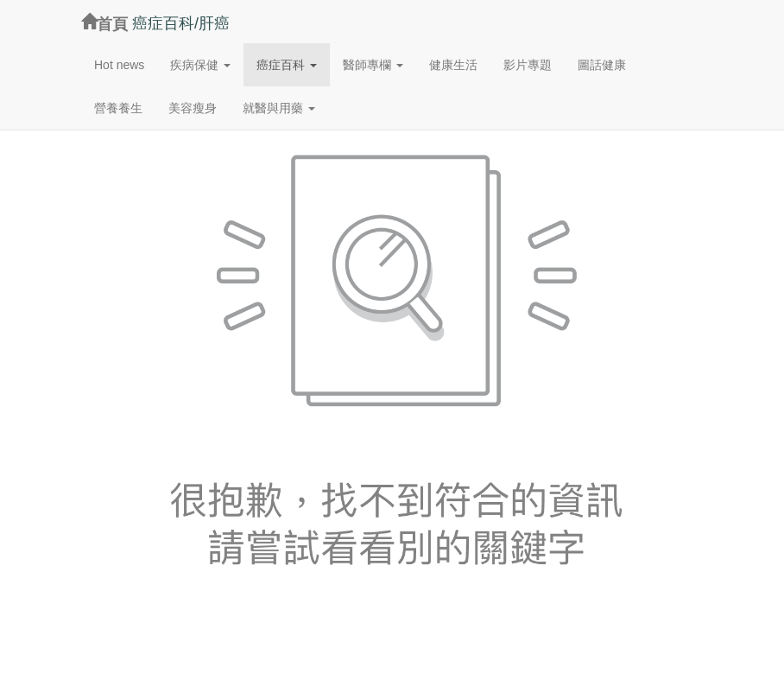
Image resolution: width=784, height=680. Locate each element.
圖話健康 (602, 65)
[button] (200, 65)
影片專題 (528, 65)
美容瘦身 (193, 108)
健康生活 (453, 65)
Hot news (119, 65)
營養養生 (118, 108)
